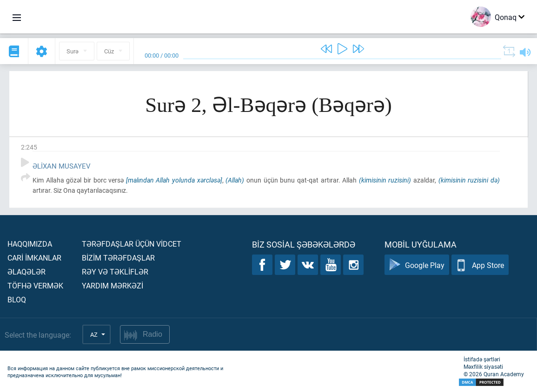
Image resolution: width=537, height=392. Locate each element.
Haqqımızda (30, 244)
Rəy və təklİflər (115, 271)
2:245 (29, 147)
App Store (480, 265)
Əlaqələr (27, 271)
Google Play (417, 265)
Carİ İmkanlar (34, 258)
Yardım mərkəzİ (113, 285)
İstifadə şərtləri (482, 359)
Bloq (17, 299)
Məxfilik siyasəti (483, 366)
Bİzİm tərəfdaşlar (118, 258)
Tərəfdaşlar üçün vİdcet (132, 244)
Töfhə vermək (35, 285)
